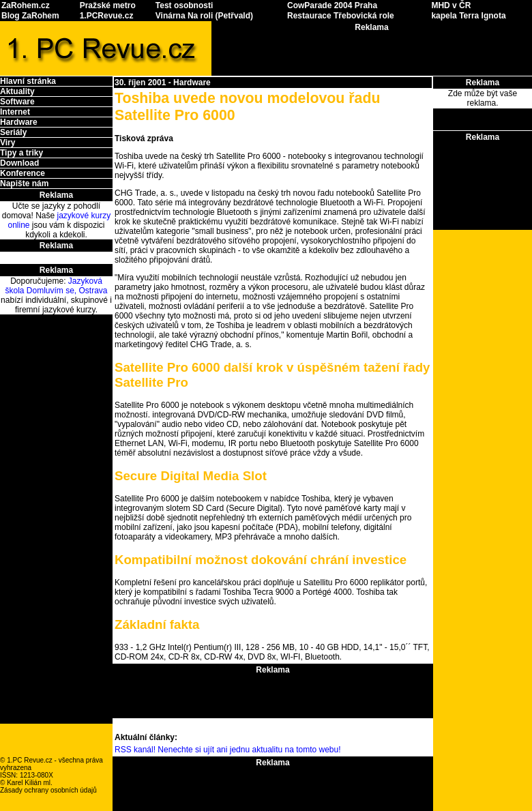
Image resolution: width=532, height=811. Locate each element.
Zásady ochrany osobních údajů (48, 790)
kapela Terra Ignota (468, 16)
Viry (8, 143)
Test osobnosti (184, 5)
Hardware (19, 122)
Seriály (13, 132)
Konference (23, 173)
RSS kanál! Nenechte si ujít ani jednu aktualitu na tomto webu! (228, 750)
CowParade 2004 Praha (332, 5)
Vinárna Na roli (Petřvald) (204, 16)
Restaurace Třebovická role (341, 16)
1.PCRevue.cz (107, 16)
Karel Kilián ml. (30, 783)
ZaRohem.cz (26, 5)
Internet (15, 112)
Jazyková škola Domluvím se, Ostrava (56, 286)
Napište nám (24, 183)
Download (19, 163)
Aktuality (17, 91)
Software (17, 102)
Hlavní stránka (28, 81)
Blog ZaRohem (30, 16)
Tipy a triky (21, 153)
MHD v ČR (451, 5)
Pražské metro (108, 5)
